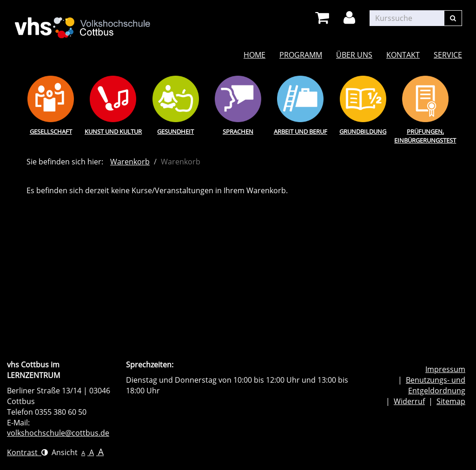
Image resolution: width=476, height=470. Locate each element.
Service (448, 55)
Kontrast (27, 452)
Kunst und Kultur (113, 131)
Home (255, 55)
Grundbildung (363, 131)
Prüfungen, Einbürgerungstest (425, 136)
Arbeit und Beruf (301, 131)
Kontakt (403, 55)
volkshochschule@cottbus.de (58, 433)
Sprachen (238, 131)
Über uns (354, 55)
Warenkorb (130, 162)
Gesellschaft (51, 131)
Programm (301, 55)
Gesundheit (175, 131)
